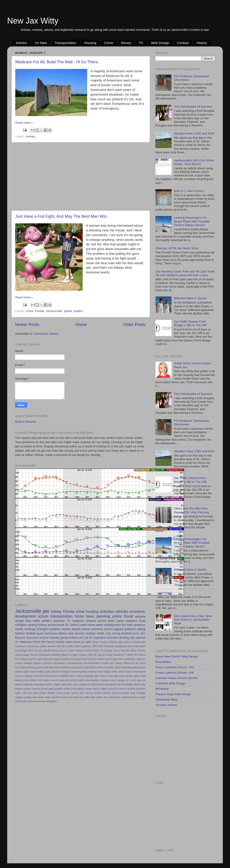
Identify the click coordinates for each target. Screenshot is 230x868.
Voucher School (166, 705)
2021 (95, 646)
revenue (122, 689)
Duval (128, 616)
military (74, 638)
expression (78, 667)
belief (101, 659)
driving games (35, 667)
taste (48, 697)
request (113, 689)
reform (96, 689)
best (107, 659)
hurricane (51, 633)
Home (81, 324)
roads (83, 625)
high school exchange (58, 672)
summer (44, 638)
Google (108, 650)
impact (129, 672)
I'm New (41, 43)
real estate (78, 689)
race (71, 633)
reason (88, 689)
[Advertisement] (80, 176)
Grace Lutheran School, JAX (175, 673)
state (133, 693)
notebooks (28, 684)
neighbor (78, 621)
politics (78, 311)
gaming (137, 667)
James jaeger (22, 655)
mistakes (105, 680)
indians (29, 676)
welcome (41, 701)
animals (55, 638)
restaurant (32, 638)
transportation (62, 616)
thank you (67, 697)
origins (57, 684)
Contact (183, 43)
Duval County (100, 642)
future (118, 667)
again (57, 659)
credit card (108, 663)
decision (52, 646)
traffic (36, 621)
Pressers (83, 655)
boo (121, 659)
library (63, 633)
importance (139, 672)
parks (121, 621)
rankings (30, 629)
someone (124, 693)
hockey (60, 642)
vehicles (122, 611)
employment (113, 625)
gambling (127, 667)
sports (102, 621)
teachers (56, 697)
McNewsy (162, 689)
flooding (124, 638)
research (59, 621)
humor (100, 672)
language (89, 676)
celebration (130, 659)
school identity (47, 693)
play (143, 684)
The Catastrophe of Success (193, 107)
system (28, 697)
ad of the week (35, 659)
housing (92, 611)
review (86, 629)
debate (43, 646)
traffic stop (102, 697)
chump (19, 663)
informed (38, 676)
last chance (101, 676)
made (46, 680)
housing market (87, 672)
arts (72, 659)
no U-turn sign (134, 680)
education (112, 638)
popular (36, 689)
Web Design (160, 43)
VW (17, 659)
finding (94, 667)
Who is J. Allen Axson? (189, 191)
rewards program (136, 689)
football (31, 633)
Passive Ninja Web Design (173, 694)
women (66, 629)
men (130, 625)
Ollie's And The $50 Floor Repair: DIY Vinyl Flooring (191, 510)
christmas (20, 646)
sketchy (107, 693)
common (47, 663)
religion (104, 689)
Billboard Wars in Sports (190, 298)
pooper (27, 689)
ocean (76, 642)
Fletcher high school (120, 642)
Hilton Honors (138, 650)
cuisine (119, 663)
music (136, 633)
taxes (111, 621)
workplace (52, 701)
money (30, 136)
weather (55, 629)
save (35, 693)
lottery (33, 680)
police (68, 311)
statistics (132, 621)
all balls (65, 659)
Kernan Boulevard (40, 655)
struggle (141, 693)
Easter (89, 650)
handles (40, 672)
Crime (109, 43)
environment (56, 625)
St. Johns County (103, 655)
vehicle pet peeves (25, 701)
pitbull (137, 684)
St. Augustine (97, 638)
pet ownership (125, 684)
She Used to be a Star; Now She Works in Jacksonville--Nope (193, 620)
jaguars (119, 629)
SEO (91, 655)
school (43, 616)
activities (107, 611)
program (59, 689)
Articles (21, 43)
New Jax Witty (33, 21)
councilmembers (92, 663)
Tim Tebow (139, 655)
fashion (20, 633)
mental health (77, 680)
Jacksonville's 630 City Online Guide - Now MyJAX (194, 162)
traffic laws (90, 697)
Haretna (125, 650)
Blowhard (140, 646)
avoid (84, 659)
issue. (73, 676)
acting (23, 659)
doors (24, 667)
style (77, 646)
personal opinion (107, 684)
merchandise (92, 680)
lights (136, 676)
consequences (74, 663)
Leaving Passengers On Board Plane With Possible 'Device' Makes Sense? (192, 221)
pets (132, 638)
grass (26, 672)
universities (115, 697)
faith (87, 667)
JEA (143, 633)
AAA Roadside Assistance (112, 646)
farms (37, 642)
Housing (90, 43)
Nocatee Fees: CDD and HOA (194, 133)
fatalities (91, 633)
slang (115, 693)
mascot (54, 680)
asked (78, 659)
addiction (48, 659)
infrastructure (51, 676)
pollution (130, 629)
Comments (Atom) (46, 334)
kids (29, 621)
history (42, 625)
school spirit (78, 693)
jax (46, 611)
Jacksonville (54, 311)
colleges (28, 663)
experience (65, 667)
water (100, 625)
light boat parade (123, 676)
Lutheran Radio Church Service (177, 678)
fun (124, 625)
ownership (67, 684)
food (100, 667)
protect (68, 689)
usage (142, 697)
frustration (109, 667)
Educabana (163, 662)
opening (39, 684)
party (76, 684)
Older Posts (134, 324)
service (89, 693)
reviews (91, 621)
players (19, 689)
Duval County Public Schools (68, 650)
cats (143, 642)
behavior (93, 659)
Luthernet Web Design (170, 683)
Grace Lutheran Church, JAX (175, 667)
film (44, 642)
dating (141, 629)
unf (81, 638)
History (202, 43)
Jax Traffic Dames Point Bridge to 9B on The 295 (190, 323)
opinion (48, 684)
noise (68, 642)
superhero (86, 646)
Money (126, 43)
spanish (141, 638)
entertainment (51, 667)
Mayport (20, 638)
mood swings (118, 680)
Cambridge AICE (24, 650)
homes (74, 672)
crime (30, 311)
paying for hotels (88, 684)
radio (88, 642)
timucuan (78, 697)
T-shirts (129, 655)
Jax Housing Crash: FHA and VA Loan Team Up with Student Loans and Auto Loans (185, 273)
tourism (80, 633)
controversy (33, 646)
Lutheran (56, 655)
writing (32, 625)
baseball (126, 633)
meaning (63, 680)
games (64, 638)
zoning (116, 633)
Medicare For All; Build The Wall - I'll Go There (57, 62)
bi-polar (114, 659)
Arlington (43, 629)
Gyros (116, 650)
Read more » (24, 123)
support (19, 697)
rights (18, 693)
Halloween (26, 642)
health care (104, 633)
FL (102, 650)
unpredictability (130, 697)
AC (17, 642)
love (40, 680)
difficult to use (131, 663)
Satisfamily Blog (166, 700)
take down (38, 697)
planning (103, 616)
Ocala (74, 655)
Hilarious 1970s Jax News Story (177, 248)
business (97, 629)
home (79, 616)
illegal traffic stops (114, 672)
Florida (40, 311)
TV (141, 43)
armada (136, 642)
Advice (131, 646)
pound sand (47, 689)
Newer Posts (27, 324)
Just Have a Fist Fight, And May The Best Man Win (61, 216)
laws (111, 676)
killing (80, 676)
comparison (59, 663)
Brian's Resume (26, 422)
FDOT (96, 650)
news (90, 616)
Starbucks (119, 655)
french (51, 642)
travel (91, 625)
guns (40, 633)
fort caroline (68, 646)
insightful (64, 676)
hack (33, 672)
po (83, 642)
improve (19, 676)
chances (141, 659)
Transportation (65, 43)
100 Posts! (165, 593)
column (37, 663)
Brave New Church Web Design (177, 656)
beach (76, 629)
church (108, 629)
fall (59, 646)
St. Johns (72, 625)
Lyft (86, 638)
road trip (27, 693)
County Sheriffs (43, 650)
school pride (63, 693)
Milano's (65, 655)
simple (98, 693)
